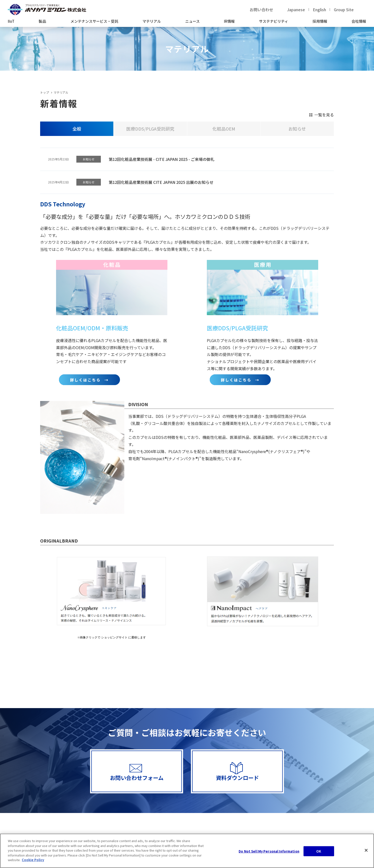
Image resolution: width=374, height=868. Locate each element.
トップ (45, 92)
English (319, 10)
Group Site (344, 10)
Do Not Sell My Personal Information (269, 852)
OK (319, 852)
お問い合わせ (261, 10)
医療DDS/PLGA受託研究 (237, 328)
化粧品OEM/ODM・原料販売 (92, 328)
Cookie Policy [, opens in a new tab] (33, 861)
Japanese (296, 10)
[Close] (366, 851)
